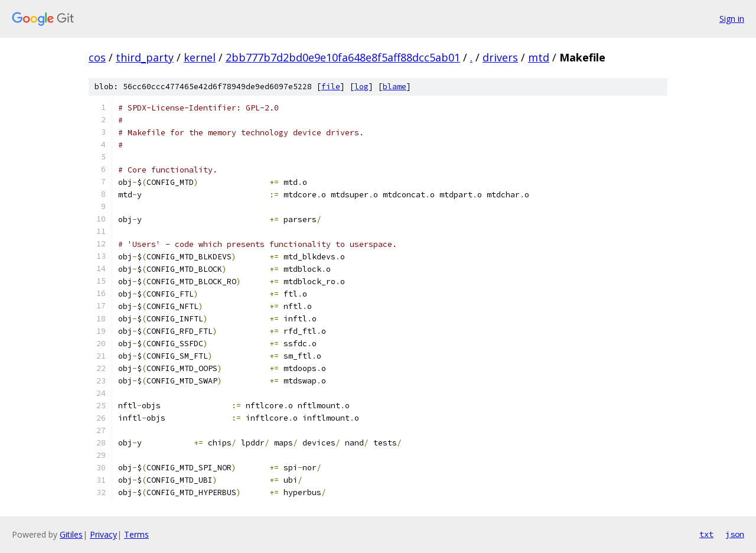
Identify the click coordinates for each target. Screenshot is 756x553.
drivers (500, 57)
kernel (200, 57)
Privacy (103, 534)
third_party (145, 57)
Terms (136, 534)
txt (706, 534)
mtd (539, 57)
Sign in (732, 19)
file (331, 87)
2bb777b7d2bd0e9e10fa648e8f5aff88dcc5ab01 (343, 57)
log (361, 87)
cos (97, 57)
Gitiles (71, 534)
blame (395, 87)
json (735, 534)
